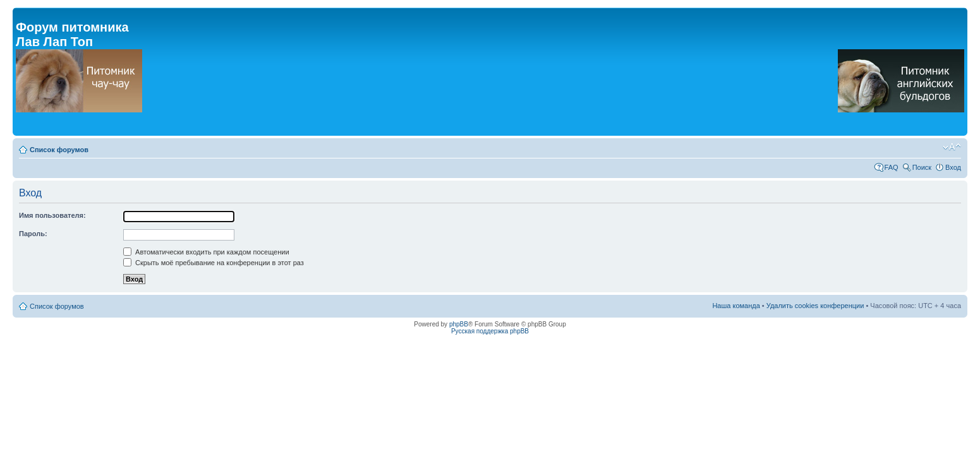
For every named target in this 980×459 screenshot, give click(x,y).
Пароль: (33, 234)
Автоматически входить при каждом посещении (206, 252)
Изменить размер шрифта (952, 147)
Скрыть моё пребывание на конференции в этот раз (214, 263)
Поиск (922, 167)
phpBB (459, 324)
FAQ (892, 167)
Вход (953, 167)
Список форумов (59, 150)
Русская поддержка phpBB (490, 331)
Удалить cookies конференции (815, 306)
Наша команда (736, 306)
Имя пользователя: (52, 215)
